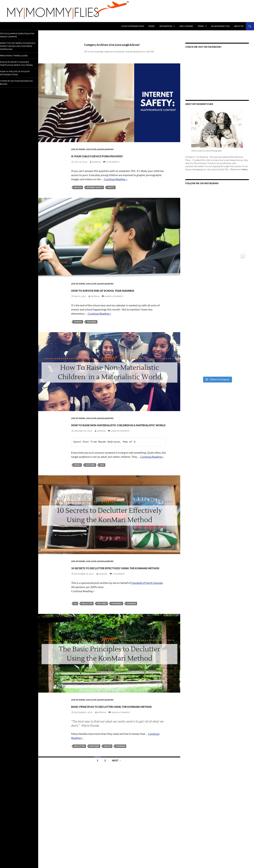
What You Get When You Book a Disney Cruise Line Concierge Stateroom (18, 46)
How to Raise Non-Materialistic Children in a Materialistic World (112, 443)
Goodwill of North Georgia (147, 620)
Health (107, 790)
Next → (117, 804)
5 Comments (113, 168)
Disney (152, 26)
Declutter (87, 641)
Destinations (166, 26)
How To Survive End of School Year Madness (118, 299)
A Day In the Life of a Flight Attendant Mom (18, 75)
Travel (201, 26)
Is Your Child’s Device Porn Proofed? (112, 158)
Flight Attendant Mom (133, 26)
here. (245, 169)
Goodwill (117, 641)
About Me (239, 26)
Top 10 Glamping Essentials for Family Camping (19, 35)
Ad (75, 641)
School (78, 334)
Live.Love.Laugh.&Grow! (100, 149)
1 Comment (119, 611)
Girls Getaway (186, 26)
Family (77, 490)
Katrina (96, 168)
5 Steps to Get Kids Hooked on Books (18, 84)
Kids (102, 490)
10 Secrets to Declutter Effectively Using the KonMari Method (118, 598)
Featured (90, 490)
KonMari (131, 641)
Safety (111, 194)
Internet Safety (95, 194)
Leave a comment (114, 309)
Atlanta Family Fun (220, 26)
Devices (78, 194)
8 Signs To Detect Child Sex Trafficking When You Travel (18, 64)
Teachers (91, 334)
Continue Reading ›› (116, 185)
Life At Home (78, 149)
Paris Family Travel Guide (17, 55)
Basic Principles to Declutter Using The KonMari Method (116, 746)
